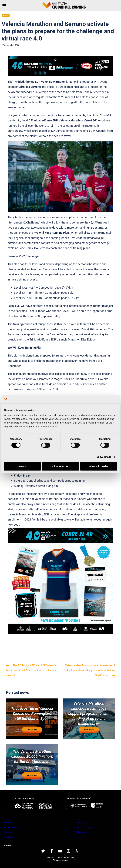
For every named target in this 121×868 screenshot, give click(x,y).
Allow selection (60, 466)
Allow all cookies (99, 466)
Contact (7, 832)
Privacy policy (80, 823)
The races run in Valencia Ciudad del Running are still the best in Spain (32, 714)
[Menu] (4, 6)
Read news (32, 730)
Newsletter (9, 837)
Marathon (8, 823)
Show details (104, 457)
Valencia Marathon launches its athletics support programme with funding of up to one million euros (89, 714)
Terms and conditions (83, 827)
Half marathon (10, 827)
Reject (22, 466)
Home (6, 15)
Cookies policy (80, 832)
